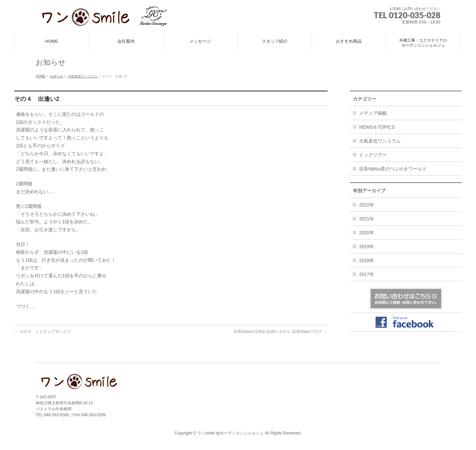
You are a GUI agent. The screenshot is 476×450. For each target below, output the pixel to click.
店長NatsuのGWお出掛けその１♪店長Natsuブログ (280, 332)
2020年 (366, 233)
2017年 (366, 274)
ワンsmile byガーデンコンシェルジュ (230, 433)
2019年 (366, 247)
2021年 (366, 219)
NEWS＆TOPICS (377, 127)
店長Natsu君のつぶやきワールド (393, 169)
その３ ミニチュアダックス (42, 332)
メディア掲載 (373, 113)
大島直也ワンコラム (380, 141)
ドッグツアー (373, 155)
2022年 (366, 205)
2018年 (366, 260)
